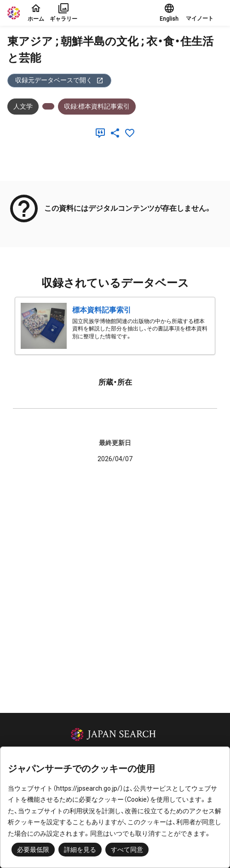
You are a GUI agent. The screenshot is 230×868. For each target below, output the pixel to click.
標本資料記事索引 (102, 310)
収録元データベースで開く (59, 80)
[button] (204, 13)
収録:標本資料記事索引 (97, 106)
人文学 (23, 106)
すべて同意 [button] (127, 850)
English (169, 12)
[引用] (102, 133)
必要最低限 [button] (33, 850)
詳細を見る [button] (80, 850)
